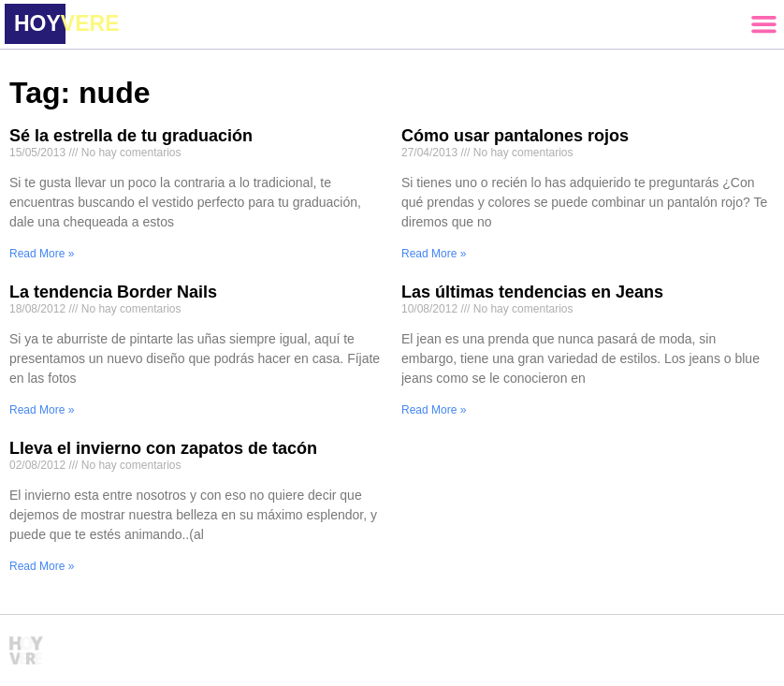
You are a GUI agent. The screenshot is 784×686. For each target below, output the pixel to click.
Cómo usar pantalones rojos (515, 136)
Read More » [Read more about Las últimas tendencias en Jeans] (434, 410)
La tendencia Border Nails (113, 292)
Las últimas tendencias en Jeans (532, 292)
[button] (763, 24)
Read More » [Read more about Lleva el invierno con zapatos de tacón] (42, 566)
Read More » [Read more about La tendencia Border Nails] (42, 410)
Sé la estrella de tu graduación (131, 136)
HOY (66, 23)
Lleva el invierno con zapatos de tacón (163, 448)
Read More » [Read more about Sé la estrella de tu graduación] (42, 254)
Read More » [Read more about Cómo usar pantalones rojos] (434, 254)
